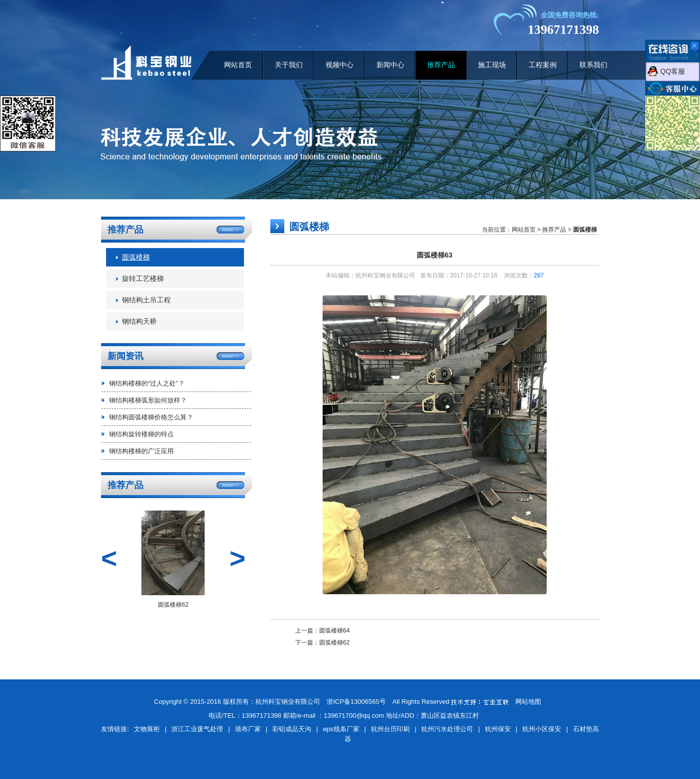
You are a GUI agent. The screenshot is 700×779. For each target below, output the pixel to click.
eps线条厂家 (341, 729)
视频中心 (340, 65)
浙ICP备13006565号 (356, 702)
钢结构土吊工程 (146, 300)
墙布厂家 (248, 729)
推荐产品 (441, 65)
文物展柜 (147, 729)
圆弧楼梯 (136, 257)
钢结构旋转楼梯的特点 (141, 434)
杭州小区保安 (542, 729)
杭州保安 (498, 729)
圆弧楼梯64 (334, 631)
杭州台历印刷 (390, 729)
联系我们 (593, 65)
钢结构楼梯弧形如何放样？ (148, 400)
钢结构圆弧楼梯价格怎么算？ (151, 417)
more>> (231, 229)
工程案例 (543, 65)
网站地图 (528, 702)
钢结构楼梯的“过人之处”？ (147, 383)
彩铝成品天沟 (292, 729)
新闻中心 (390, 65)
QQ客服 (673, 71)
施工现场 (492, 65)
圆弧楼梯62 (334, 643)
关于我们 (289, 65)
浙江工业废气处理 (197, 729)
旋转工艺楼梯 (143, 279)
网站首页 (238, 65)
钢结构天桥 (139, 322)
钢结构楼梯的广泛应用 (141, 451)
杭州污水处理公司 (447, 729)
